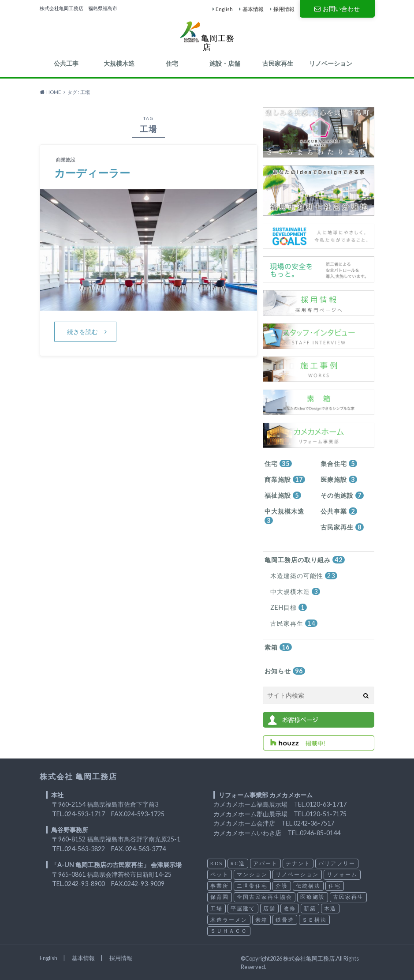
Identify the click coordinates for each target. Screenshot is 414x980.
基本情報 (253, 9)
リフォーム (342, 874)
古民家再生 (278, 63)
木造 (330, 908)
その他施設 (342, 495)
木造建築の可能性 (304, 576)
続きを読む (82, 332)
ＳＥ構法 (314, 920)
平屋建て (243, 908)
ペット (220, 874)
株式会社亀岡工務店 (309, 958)
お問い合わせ (337, 9)
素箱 (278, 647)
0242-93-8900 (85, 884)
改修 (290, 908)
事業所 (220, 886)
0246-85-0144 (320, 833)
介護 (282, 886)
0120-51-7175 (326, 814)
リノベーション (331, 63)
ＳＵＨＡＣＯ (229, 931)
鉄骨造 (285, 920)
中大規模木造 (284, 516)
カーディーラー (92, 173)
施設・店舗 (225, 63)
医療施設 (339, 479)
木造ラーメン (229, 920)
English (224, 9)
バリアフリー (337, 863)
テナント (298, 863)
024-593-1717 (85, 814)
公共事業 (339, 511)
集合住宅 (339, 464)
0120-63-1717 (326, 804)
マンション (252, 874)
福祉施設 (283, 495)
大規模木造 (119, 63)
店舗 (269, 908)
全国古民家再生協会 (265, 897)
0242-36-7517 (314, 823)
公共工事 (66, 63)
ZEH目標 (289, 607)
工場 (216, 908)
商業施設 (285, 479)
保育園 (220, 897)
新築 (310, 908)
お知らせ (285, 671)
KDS (216, 863)
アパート (265, 863)
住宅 (172, 63)
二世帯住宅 (252, 886)
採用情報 (284, 9)
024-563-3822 (85, 849)
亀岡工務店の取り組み (305, 560)
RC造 (238, 863)
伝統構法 (308, 886)
